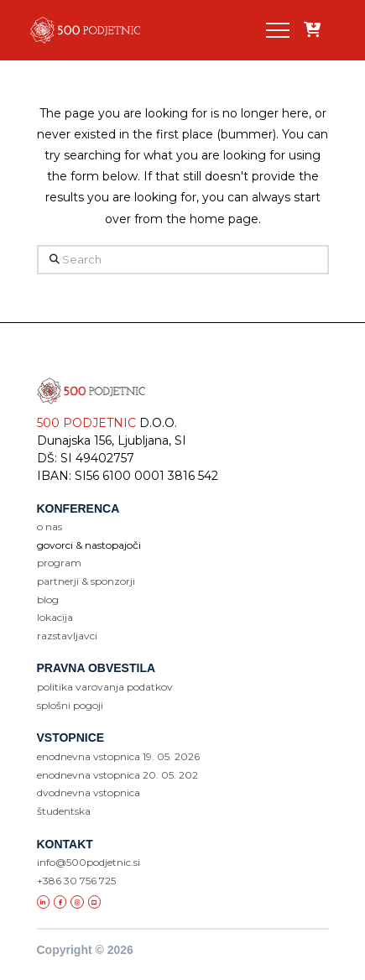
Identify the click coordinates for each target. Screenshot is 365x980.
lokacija (55, 617)
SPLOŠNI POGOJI (70, 705)
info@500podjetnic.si (89, 862)
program (59, 563)
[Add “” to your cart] (312, 31)
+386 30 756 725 (76, 881)
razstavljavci (67, 636)
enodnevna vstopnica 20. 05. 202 (117, 775)
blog (48, 599)
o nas (50, 526)
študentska (64, 811)
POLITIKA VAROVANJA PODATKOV (105, 687)
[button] (278, 30)
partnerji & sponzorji (86, 581)
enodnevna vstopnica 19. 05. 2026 (118, 756)
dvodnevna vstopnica (89, 792)
